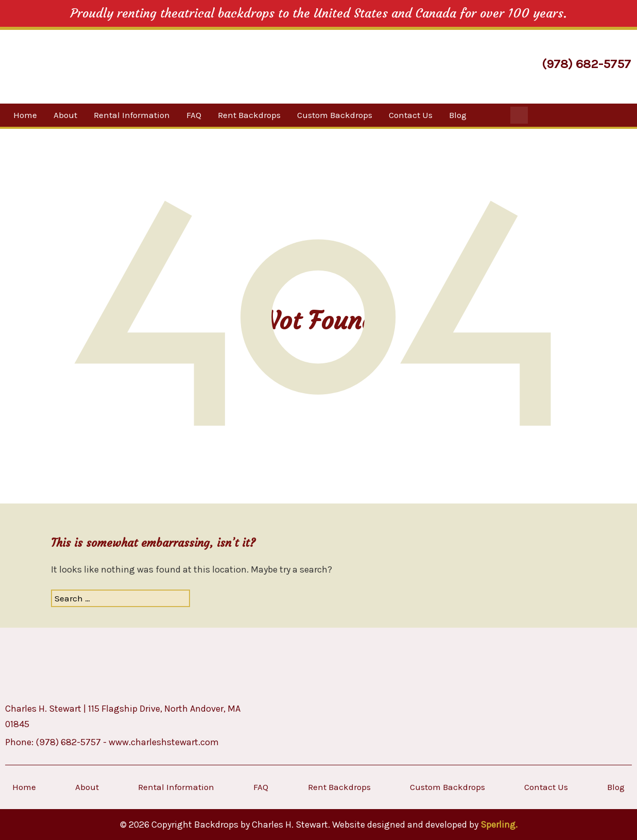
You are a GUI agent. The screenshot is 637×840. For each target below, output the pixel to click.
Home (25, 115)
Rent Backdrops (249, 115)
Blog (458, 115)
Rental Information (132, 115)
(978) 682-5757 (586, 64)
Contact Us (411, 115)
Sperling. (499, 825)
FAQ (194, 115)
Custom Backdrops (335, 115)
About (65, 115)
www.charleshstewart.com (164, 742)
